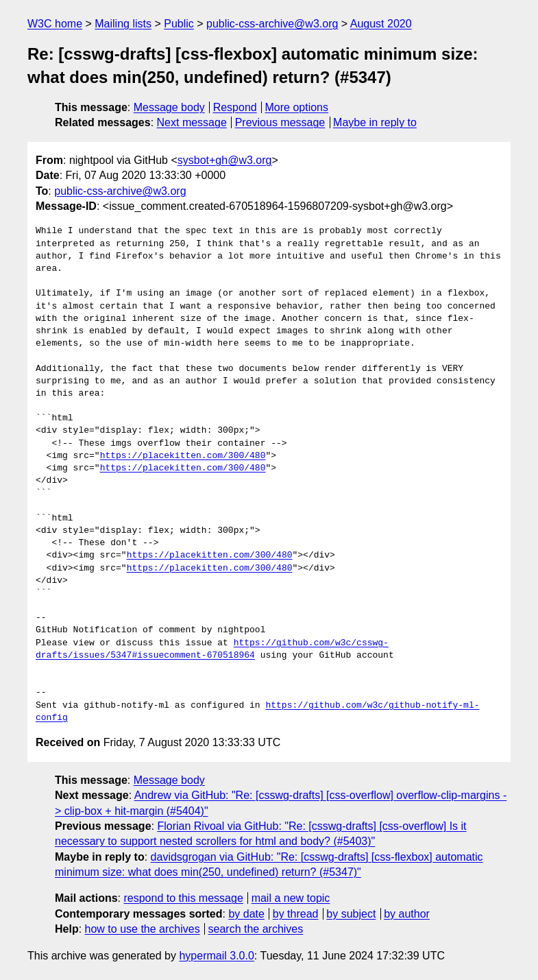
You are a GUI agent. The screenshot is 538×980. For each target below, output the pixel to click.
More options (297, 107)
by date (246, 914)
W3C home (55, 24)
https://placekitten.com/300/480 (183, 456)
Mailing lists (123, 24)
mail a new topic (291, 898)
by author (407, 914)
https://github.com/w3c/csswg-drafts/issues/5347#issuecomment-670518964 (212, 649)
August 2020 (381, 24)
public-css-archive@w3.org (272, 24)
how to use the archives (143, 929)
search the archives (256, 929)
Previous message (280, 122)
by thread (296, 914)
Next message (192, 122)
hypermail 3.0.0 (216, 956)
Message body (169, 107)
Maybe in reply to (375, 122)
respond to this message (183, 898)
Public (179, 24)
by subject (351, 914)
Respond (235, 107)
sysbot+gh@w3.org (225, 160)
